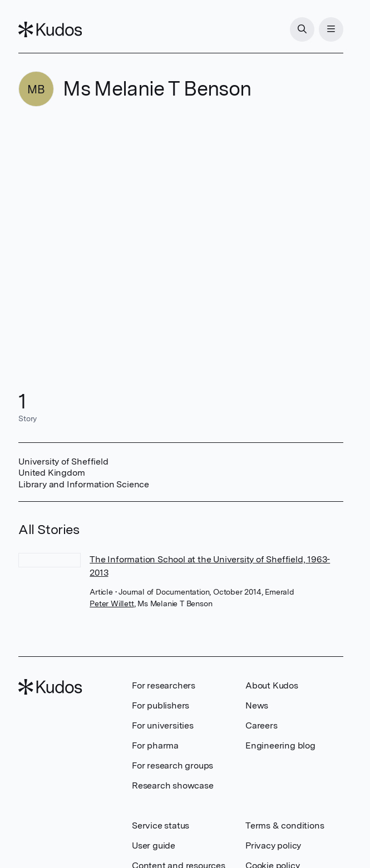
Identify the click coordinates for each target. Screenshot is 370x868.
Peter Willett (112, 603)
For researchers (164, 685)
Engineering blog (280, 745)
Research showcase (173, 785)
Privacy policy (273, 845)
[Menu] (331, 29)
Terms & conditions (285, 825)
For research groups (172, 765)
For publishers (161, 705)
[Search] (302, 29)
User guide (154, 845)
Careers (262, 725)
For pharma (155, 745)
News (257, 705)
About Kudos (272, 685)
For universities (163, 725)
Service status (161, 825)
